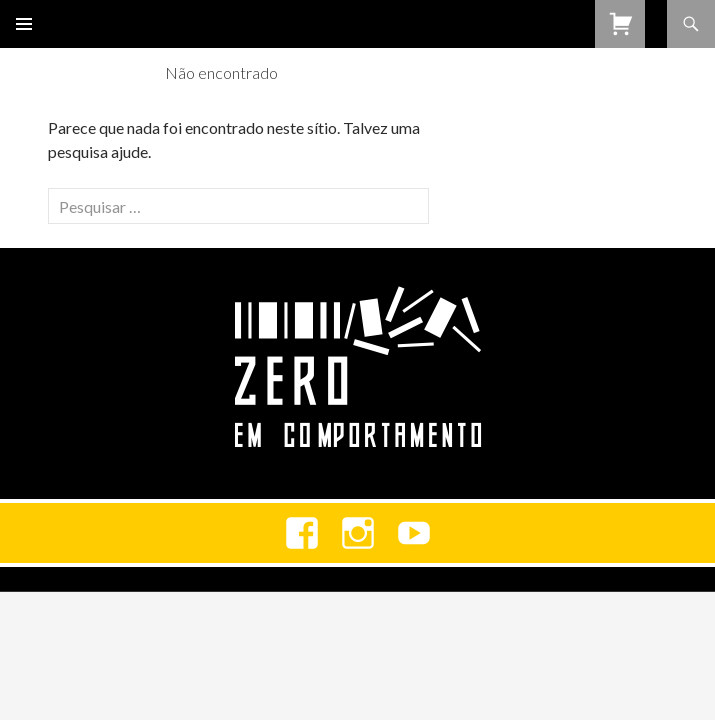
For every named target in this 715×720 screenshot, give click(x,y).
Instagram (358, 533)
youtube (414, 533)
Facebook (302, 533)
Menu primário (24, 24)
